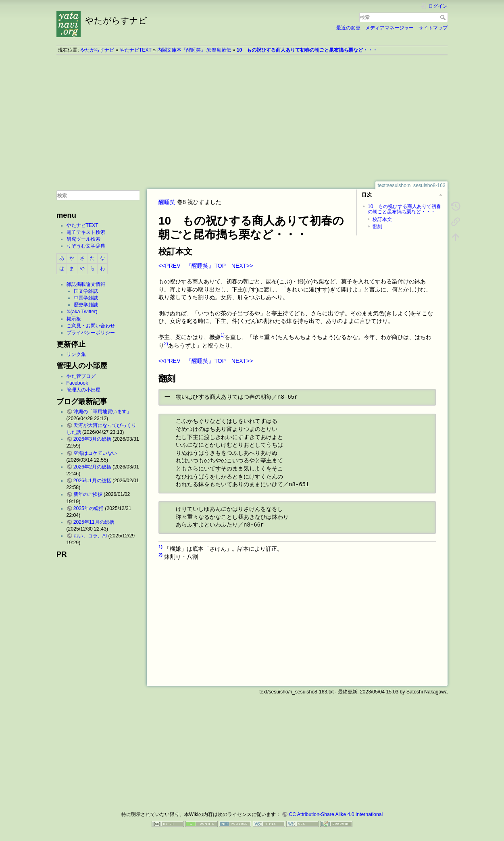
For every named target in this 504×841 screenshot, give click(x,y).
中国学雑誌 (86, 298)
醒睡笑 (167, 202)
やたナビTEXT (136, 50)
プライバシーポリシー (91, 333)
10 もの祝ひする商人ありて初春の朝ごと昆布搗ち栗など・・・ (307, 50)
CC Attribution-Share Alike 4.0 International (336, 814)
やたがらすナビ (97, 50)
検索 (444, 17)
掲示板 (74, 319)
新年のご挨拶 (88, 494)
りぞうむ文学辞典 (86, 246)
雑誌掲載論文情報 (86, 284)
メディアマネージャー (389, 28)
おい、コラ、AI (90, 536)
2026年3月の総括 (92, 439)
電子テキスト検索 (86, 232)
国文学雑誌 (86, 291)
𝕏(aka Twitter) (82, 312)
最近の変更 (348, 28)
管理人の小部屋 (83, 390)
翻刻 (377, 227)
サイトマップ (433, 28)
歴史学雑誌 (86, 305)
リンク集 (76, 354)
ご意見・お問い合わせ (91, 326)
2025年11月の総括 (94, 522)
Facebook (77, 383)
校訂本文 (382, 219)
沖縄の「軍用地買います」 (102, 412)
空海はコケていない (95, 453)
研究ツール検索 (83, 239)
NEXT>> (242, 266)
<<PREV (169, 266)
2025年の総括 (89, 508)
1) (223, 335)
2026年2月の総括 (92, 467)
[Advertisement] (252, 118)
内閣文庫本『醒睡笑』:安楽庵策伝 (194, 50)
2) (166, 343)
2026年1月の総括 (92, 481)
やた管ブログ (81, 376)
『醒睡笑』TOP (206, 266)
